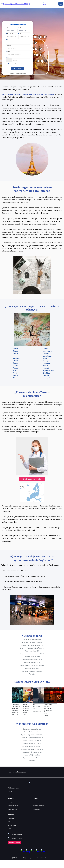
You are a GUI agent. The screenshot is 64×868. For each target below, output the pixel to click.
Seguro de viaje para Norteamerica (32, 735)
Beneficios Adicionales (32, 665)
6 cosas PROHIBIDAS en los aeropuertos (37, 705)
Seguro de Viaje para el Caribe (32, 749)
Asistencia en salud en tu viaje (32, 657)
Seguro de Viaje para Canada (32, 755)
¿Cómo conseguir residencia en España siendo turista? (26, 706)
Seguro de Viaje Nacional (32, 659)
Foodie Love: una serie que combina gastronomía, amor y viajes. (48, 707)
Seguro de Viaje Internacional (32, 636)
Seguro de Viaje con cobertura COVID (32, 651)
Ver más (32, 671)
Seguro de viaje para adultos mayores (32, 642)
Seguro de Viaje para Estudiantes (32, 639)
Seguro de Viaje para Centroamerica (32, 746)
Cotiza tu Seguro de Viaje (32, 654)
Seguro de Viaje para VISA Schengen (32, 662)
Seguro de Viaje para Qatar (32, 752)
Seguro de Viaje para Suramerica (32, 743)
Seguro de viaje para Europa (32, 726)
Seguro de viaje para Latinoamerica (32, 732)
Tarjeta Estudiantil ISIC (32, 648)
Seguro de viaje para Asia (32, 729)
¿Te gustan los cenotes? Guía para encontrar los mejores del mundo (16, 706)
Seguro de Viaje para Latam (32, 740)
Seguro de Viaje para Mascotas (32, 668)
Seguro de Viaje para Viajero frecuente (32, 645)
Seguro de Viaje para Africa (32, 737)
